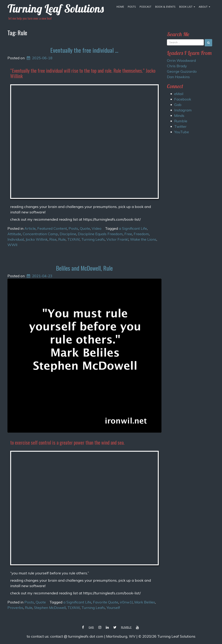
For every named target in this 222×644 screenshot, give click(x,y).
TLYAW (73, 239)
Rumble (181, 121)
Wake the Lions (143, 239)
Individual (16, 239)
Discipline (68, 234)
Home (120, 7)
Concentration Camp (40, 234)
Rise (53, 239)
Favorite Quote (106, 602)
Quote (85, 228)
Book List (187, 7)
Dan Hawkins (178, 77)
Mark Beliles (145, 602)
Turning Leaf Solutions (56, 8)
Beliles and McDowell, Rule (84, 268)
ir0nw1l (126, 602)
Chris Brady (177, 66)
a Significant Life (133, 228)
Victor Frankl (117, 239)
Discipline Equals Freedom (100, 234)
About (204, 7)
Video (97, 228)
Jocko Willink (37, 239)
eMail (179, 94)
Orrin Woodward (181, 60)
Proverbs (15, 608)
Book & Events (165, 7)
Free (128, 234)
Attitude (14, 234)
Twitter (180, 126)
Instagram (183, 110)
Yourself (113, 608)
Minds (179, 116)
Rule (62, 239)
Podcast (145, 7)
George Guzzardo (182, 71)
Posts (132, 7)
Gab (178, 105)
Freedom (141, 234)
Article (30, 228)
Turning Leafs (93, 239)
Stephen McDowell (50, 608)
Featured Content (52, 228)
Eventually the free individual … (84, 50)
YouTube (182, 132)
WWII (12, 245)
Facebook (183, 99)
